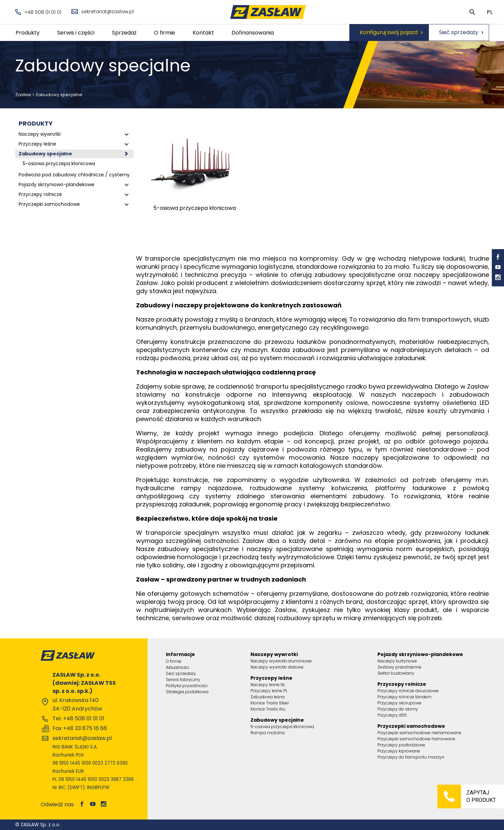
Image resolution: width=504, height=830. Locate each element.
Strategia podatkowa (187, 692)
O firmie (165, 33)
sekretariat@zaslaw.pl (103, 12)
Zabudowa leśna (268, 697)
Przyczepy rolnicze (40, 194)
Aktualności (178, 667)
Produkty (28, 33)
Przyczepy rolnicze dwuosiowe (408, 691)
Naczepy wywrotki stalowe (277, 667)
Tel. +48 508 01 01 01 (78, 718)
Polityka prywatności (187, 686)
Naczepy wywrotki (40, 134)
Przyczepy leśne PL (269, 691)
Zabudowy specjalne (45, 154)
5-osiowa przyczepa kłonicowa (59, 163)
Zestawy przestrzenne (399, 667)
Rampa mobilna (268, 733)
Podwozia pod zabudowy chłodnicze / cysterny (74, 175)
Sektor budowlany (396, 673)
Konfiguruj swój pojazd (389, 32)
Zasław (23, 95)
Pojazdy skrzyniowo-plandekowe (57, 184)
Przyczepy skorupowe (399, 703)
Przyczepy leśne (37, 144)
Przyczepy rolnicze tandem (404, 697)
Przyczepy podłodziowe (401, 745)
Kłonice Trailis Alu (268, 709)
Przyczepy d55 (392, 715)
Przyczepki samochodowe (49, 204)
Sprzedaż (124, 33)
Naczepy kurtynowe (397, 661)
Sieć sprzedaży (459, 32)
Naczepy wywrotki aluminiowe (281, 661)
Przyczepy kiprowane (399, 751)
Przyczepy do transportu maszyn (411, 757)
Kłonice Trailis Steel (270, 703)
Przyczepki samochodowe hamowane (416, 739)
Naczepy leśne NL (268, 685)
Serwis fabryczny (183, 680)
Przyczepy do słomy (398, 709)
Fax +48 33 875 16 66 (80, 728)
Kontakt (203, 33)
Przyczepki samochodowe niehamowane (419, 733)
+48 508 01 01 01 (38, 12)
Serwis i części (76, 33)
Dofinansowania (253, 33)
